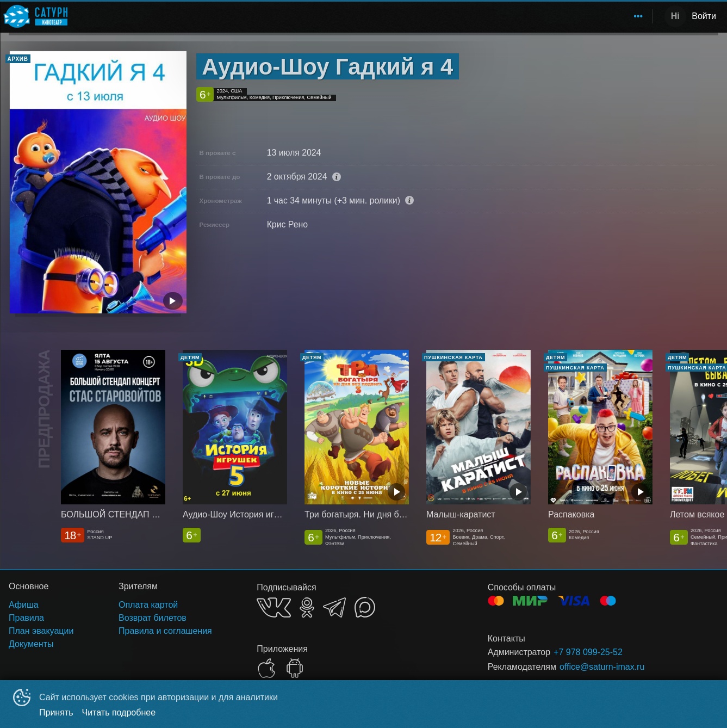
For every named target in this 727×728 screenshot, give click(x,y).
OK (307, 607)
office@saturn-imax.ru (602, 667)
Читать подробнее (119, 712)
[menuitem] (525, 16)
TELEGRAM (334, 607)
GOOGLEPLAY (295, 668)
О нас (630, 16)
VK (274, 607)
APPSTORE (266, 668)
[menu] (362, 16)
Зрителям (581, 16)
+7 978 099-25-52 (588, 652)
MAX (365, 607)
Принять (56, 712)
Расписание (525, 16)
